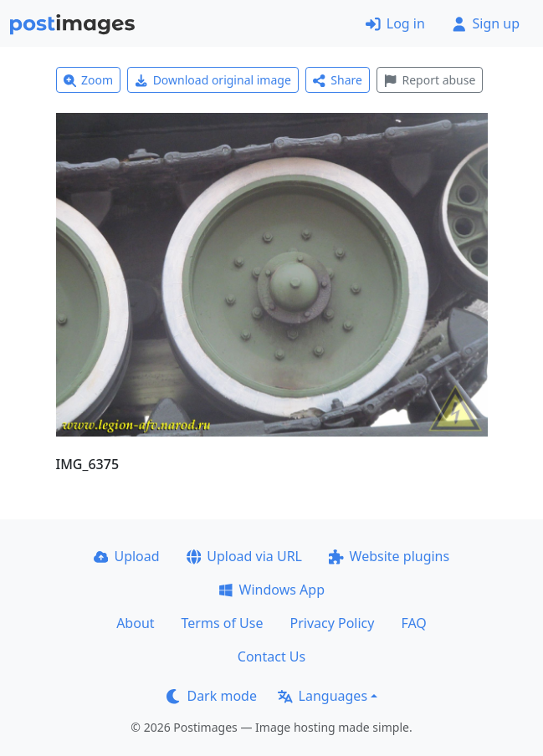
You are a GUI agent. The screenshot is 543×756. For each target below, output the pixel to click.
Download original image (213, 80)
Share (338, 80)
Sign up (486, 23)
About (135, 623)
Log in (395, 23)
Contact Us (271, 656)
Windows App (271, 590)
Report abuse (430, 80)
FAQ (413, 623)
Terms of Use (223, 623)
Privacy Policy (332, 623)
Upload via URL (244, 556)
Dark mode (212, 696)
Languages (323, 696)
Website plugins (389, 556)
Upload (127, 556)
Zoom (89, 80)
